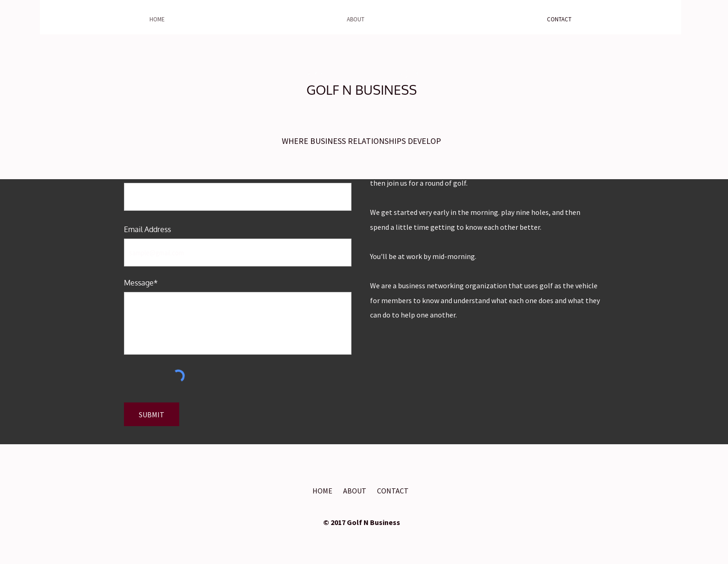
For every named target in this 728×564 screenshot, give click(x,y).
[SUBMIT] (152, 414)
